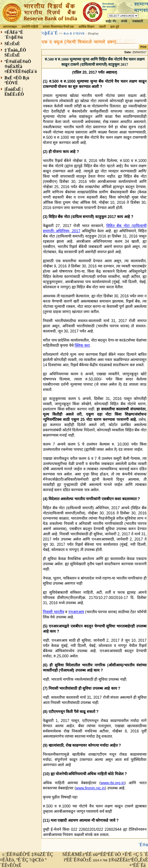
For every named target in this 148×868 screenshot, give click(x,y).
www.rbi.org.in (112, 783)
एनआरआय (76, 612)
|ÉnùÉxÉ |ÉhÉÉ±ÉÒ (14, 92)
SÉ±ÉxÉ (12, 44)
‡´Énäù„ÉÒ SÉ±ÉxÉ (15, 53)
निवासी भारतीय (54, 612)
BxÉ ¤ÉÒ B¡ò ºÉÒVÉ (17, 80)
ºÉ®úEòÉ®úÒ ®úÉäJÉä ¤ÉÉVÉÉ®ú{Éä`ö (21, 66)
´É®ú (143, 845)
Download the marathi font (109, 6)
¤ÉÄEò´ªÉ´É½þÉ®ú (14, 35)
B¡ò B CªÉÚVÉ (74, 33)
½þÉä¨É (50, 33)
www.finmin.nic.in (90, 788)
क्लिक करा (82, 345)
